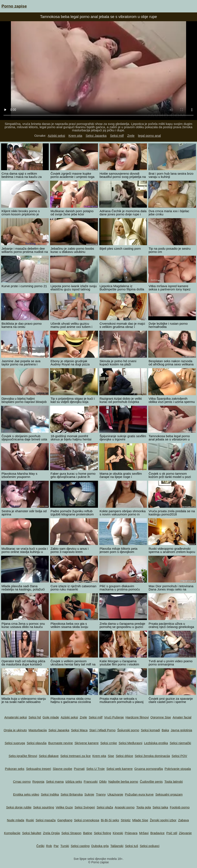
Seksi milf (117, 136)
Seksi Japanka (96, 136)
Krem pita (75, 136)
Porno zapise (14, 6)
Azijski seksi (56, 136)
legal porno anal (149, 136)
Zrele (131, 136)
